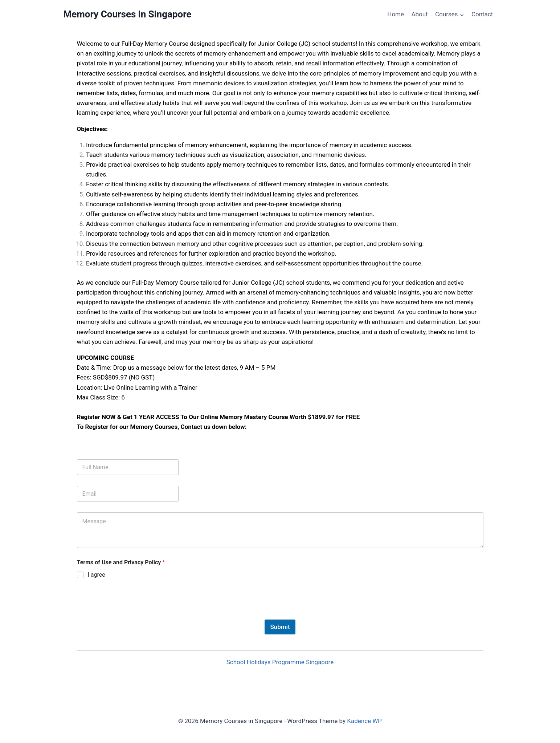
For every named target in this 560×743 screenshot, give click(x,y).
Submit (280, 627)
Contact (482, 14)
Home (396, 14)
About (419, 14)
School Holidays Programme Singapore (280, 662)
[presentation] (132, 615)
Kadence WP (364, 721)
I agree (97, 575)
